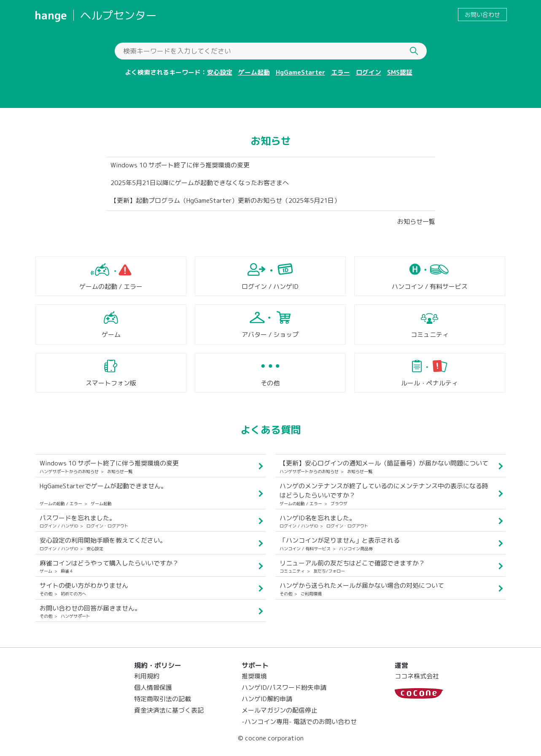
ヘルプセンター (118, 15)
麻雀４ (67, 571)
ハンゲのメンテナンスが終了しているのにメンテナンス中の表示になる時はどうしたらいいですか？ (384, 491)
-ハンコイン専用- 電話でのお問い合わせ (299, 722)
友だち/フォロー (329, 571)
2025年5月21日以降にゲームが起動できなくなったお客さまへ (200, 183)
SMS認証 (400, 72)
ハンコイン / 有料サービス (430, 287)
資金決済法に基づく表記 (169, 710)
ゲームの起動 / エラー (111, 287)
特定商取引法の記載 (163, 699)
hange (51, 15)
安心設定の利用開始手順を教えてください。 (103, 540)
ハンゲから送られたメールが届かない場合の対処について (362, 585)
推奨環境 (254, 676)
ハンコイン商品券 (356, 549)
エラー (340, 72)
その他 (270, 383)
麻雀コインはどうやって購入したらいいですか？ (109, 563)
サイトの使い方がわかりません (84, 585)
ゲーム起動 (254, 72)
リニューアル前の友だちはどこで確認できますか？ (352, 563)
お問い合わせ (482, 15)
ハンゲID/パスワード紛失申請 (284, 687)
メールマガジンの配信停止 (280, 710)
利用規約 (147, 676)
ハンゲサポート (75, 616)
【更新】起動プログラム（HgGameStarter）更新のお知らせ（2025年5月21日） (225, 200)
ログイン (369, 72)
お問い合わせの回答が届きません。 (90, 608)
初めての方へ (73, 594)
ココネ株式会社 (417, 676)
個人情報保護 (153, 687)
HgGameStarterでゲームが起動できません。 (103, 486)
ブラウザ (339, 503)
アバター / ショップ (270, 335)
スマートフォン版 (111, 383)
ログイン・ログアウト (108, 526)
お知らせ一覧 (416, 222)
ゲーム (111, 335)
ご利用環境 (311, 594)
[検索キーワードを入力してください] (271, 51)
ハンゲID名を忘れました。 (318, 518)
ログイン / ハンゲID (270, 287)
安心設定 (220, 72)
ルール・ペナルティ (429, 383)
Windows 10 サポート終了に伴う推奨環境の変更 (180, 165)
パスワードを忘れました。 (78, 518)
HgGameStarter (300, 72)
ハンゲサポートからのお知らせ (69, 471)
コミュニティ (430, 335)
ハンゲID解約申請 (267, 699)
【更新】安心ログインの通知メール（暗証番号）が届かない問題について (384, 463)
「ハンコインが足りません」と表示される (340, 540)
